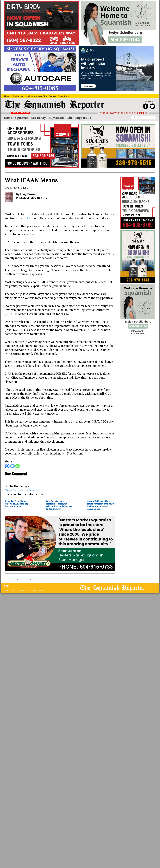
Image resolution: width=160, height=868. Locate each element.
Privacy (25, 580)
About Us (8, 580)
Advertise (17, 580)
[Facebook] (7, 466)
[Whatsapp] (18, 466)
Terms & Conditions (37, 580)
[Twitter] (12, 466)
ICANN (28, 218)
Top (6, 586)
